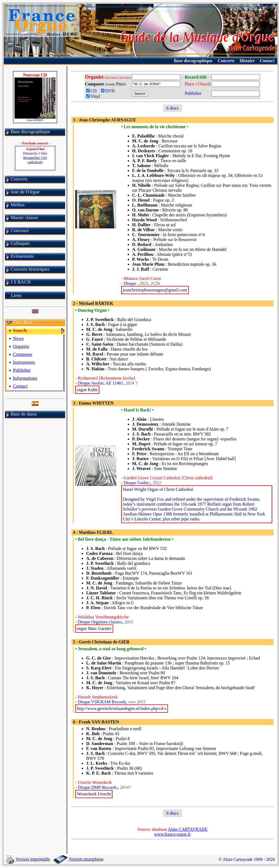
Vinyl (93, 96)
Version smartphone (78, 859)
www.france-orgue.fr (173, 834)
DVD (109, 91)
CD (92, 91)
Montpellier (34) (35, 160)
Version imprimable (28, 859)
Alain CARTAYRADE (188, 829)
